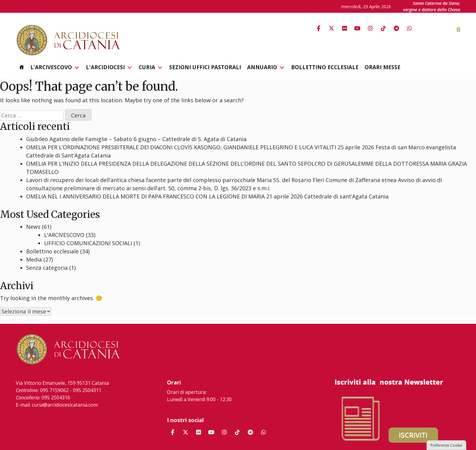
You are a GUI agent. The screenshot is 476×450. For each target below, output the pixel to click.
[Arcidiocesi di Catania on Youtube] (357, 28)
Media (34, 259)
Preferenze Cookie (446, 445)
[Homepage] (22, 67)
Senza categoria (47, 268)
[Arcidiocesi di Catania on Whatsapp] (410, 28)
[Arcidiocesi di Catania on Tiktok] (383, 28)
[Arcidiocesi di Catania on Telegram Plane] (396, 28)
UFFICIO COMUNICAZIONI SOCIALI (88, 243)
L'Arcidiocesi (109, 67)
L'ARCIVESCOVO (64, 235)
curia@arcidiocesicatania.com (65, 405)
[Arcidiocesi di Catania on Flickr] (345, 28)
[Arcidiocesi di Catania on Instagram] (370, 28)
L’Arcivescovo (55, 67)
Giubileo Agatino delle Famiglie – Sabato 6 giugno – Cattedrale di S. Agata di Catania (136, 139)
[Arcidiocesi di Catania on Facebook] (318, 28)
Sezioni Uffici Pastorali (205, 67)
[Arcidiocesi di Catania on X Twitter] (331, 28)
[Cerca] (467, 29)
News (33, 227)
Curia (151, 67)
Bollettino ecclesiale (325, 67)
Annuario (266, 67)
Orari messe (382, 67)
